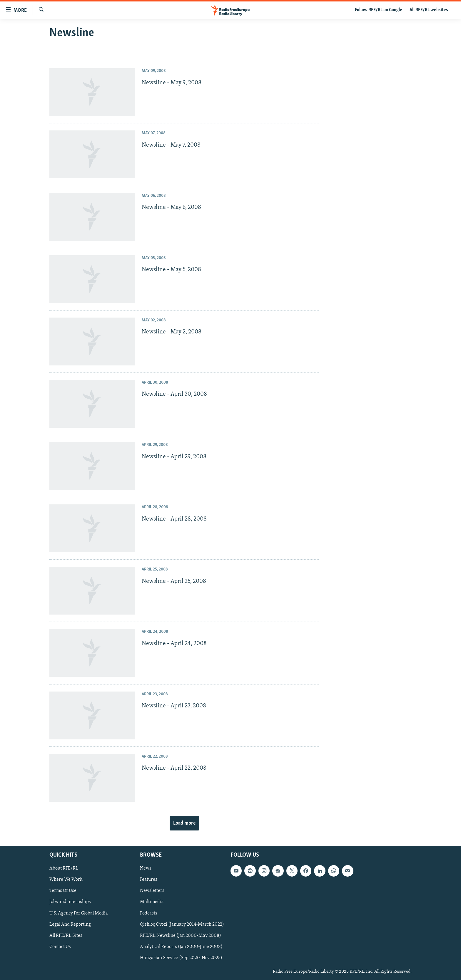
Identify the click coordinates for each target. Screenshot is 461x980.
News (146, 868)
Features (149, 880)
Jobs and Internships (70, 902)
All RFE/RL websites (429, 10)
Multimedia (152, 902)
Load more (184, 823)
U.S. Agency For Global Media (79, 913)
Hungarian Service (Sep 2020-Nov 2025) (181, 958)
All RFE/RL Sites (66, 936)
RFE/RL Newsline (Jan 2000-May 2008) (181, 936)
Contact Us (60, 947)
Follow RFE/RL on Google (379, 10)
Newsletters (152, 891)
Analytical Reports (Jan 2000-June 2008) (181, 947)
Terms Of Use (63, 891)
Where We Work (66, 880)
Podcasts (149, 913)
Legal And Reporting (70, 924)
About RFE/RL (64, 868)
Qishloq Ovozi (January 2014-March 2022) (182, 924)
